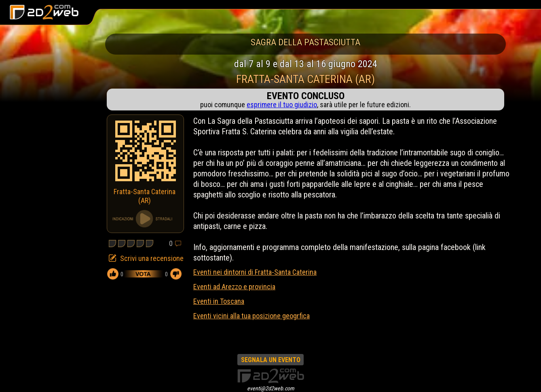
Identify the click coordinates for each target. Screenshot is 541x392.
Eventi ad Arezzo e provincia (234, 287)
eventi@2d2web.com (271, 388)
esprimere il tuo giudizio (282, 105)
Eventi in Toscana (219, 301)
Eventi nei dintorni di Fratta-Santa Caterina (255, 272)
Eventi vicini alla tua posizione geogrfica (251, 316)
